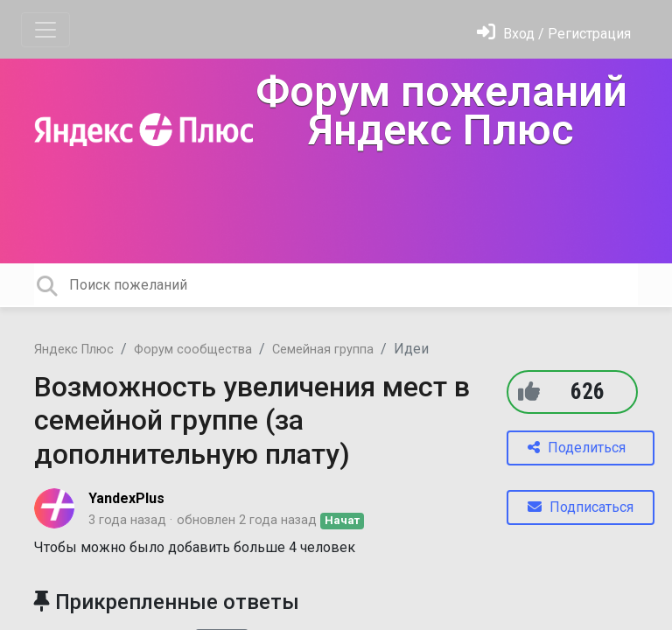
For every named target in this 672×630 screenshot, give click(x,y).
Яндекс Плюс (74, 350)
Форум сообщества (193, 350)
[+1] (529, 392)
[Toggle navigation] (45, 30)
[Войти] (554, 34)
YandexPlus (126, 498)
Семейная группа (323, 350)
